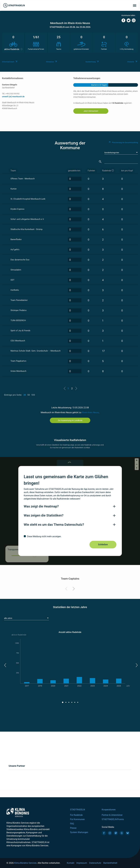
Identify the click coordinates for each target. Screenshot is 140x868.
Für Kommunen (77, 819)
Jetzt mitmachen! (91, 111)
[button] (5, 665)
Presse (73, 828)
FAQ (72, 824)
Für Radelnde (76, 815)
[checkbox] (70, 536)
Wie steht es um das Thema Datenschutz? (54, 525)
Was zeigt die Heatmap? (41, 506)
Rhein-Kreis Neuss (90, 412)
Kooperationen (109, 810)
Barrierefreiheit (110, 863)
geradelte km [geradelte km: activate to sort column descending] (74, 171)
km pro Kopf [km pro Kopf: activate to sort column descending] (127, 171)
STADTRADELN (77, 810)
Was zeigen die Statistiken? (44, 515)
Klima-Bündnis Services (25, 863)
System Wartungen (79, 832)
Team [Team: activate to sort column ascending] (13, 171)
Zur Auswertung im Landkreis (70, 420)
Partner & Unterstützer (112, 815)
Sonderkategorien (112, 153)
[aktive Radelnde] (109, 171)
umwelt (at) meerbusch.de (13, 97)
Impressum (82, 863)
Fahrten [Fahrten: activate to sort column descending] (91, 171)
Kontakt (71, 863)
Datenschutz (95, 863)
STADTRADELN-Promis (113, 819)
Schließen (103, 545)
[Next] (73, 589)
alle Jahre (8, 618)
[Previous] (67, 589)
